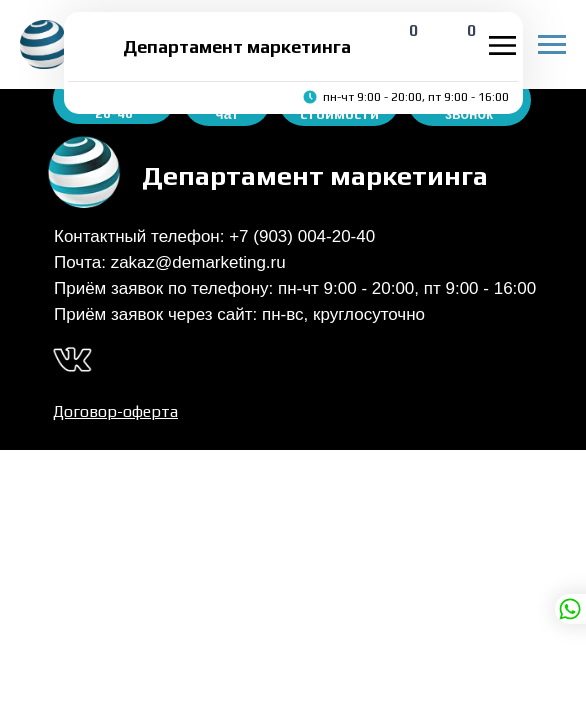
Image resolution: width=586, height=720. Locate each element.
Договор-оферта (115, 411)
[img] (94, 46)
